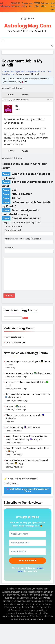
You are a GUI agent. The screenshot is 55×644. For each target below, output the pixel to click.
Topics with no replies (15, 342)
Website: (9, 248)
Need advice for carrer (26, 218)
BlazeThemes (37, 619)
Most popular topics (15, 337)
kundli (44, 72)
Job (14, 190)
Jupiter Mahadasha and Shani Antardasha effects (27, 448)
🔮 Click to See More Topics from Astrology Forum (27, 490)
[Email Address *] (27, 552)
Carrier (16, 198)
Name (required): (13, 230)
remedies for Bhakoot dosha (18, 373)
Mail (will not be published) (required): (23, 239)
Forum (6, 174)
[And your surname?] (27, 543)
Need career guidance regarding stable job (24, 382)
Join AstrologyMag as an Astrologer (22, 362)
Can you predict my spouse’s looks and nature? (26, 394)
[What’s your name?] (27, 534)
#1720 (50, 100)
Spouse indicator (13, 428)
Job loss (9, 407)
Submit (9, 296)
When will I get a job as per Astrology (22, 415)
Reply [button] (27, 100)
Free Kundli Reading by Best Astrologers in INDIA (21, 72)
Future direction (22, 194)
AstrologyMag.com (27, 26)
